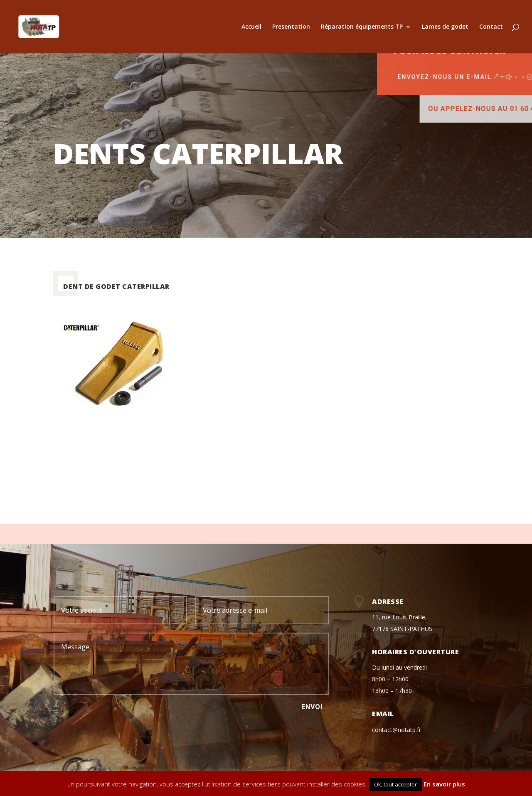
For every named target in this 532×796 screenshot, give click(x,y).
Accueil (251, 27)
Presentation (291, 27)
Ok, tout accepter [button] (395, 784)
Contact (491, 27)
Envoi (312, 707)
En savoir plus (444, 784)
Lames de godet (445, 27)
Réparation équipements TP (362, 27)
